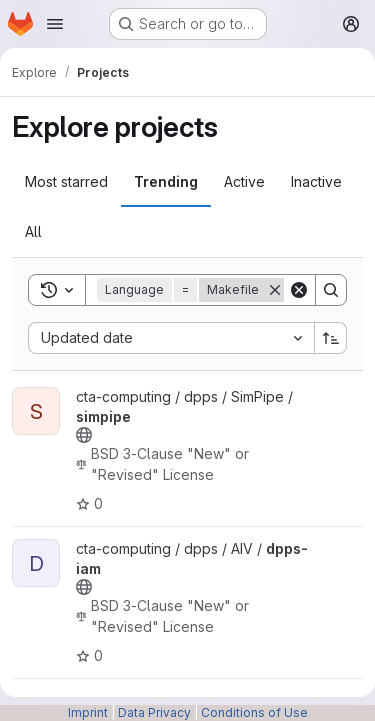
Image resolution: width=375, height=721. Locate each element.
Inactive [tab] (316, 181)
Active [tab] (244, 181)
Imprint (88, 712)
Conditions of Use (254, 712)
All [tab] (33, 231)
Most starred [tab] (66, 181)
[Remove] (275, 290)
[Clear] (299, 290)
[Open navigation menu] (55, 24)
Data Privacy (154, 712)
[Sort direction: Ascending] (331, 338)
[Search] (331, 290)
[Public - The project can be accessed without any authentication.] (84, 435)
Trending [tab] (166, 181)
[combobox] (171, 338)
